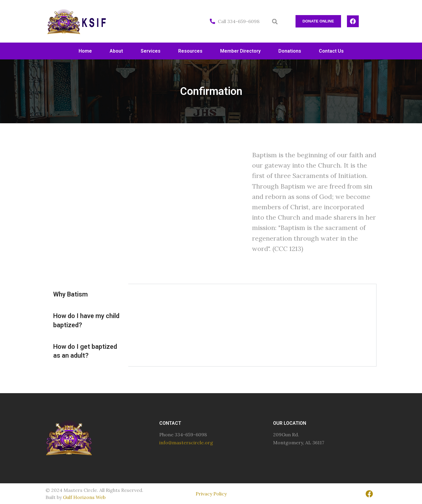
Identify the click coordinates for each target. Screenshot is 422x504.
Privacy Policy (211, 494)
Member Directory (240, 51)
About (116, 51)
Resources (190, 51)
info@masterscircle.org (186, 443)
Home (85, 51)
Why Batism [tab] (70, 294)
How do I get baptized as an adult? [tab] (85, 351)
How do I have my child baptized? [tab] (86, 320)
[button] (275, 22)
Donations (290, 51)
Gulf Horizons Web (84, 497)
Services (151, 51)
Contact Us (331, 51)
